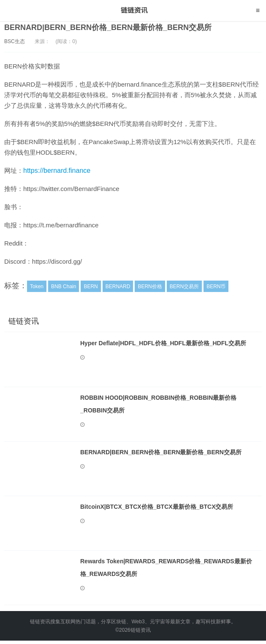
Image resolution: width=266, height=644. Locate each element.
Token (37, 287)
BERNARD (118, 287)
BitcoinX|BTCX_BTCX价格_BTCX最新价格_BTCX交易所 (157, 507)
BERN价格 (150, 287)
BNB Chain (64, 287)
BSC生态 (15, 41)
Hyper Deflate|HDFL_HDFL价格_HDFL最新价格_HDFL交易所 (163, 343)
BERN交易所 (184, 287)
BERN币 (216, 287)
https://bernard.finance (57, 171)
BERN (91, 287)
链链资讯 (133, 11)
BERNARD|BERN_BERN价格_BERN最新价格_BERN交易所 (108, 27)
